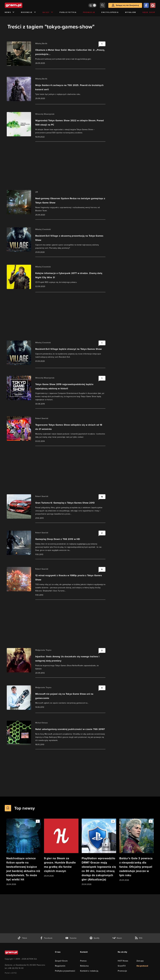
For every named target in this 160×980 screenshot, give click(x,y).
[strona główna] (20, 5)
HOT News (123, 961)
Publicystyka (68, 12)
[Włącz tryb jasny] (92, 5)
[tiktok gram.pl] (22, 938)
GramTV (122, 966)
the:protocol (142, 966)
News (10, 12)
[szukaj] (103, 5)
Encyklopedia (110, 12)
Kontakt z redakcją (89, 971)
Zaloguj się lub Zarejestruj (127, 5)
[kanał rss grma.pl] (139, 938)
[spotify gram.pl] (94, 938)
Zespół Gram (61, 961)
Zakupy (140, 961)
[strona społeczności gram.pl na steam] (117, 938)
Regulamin (60, 966)
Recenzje (29, 12)
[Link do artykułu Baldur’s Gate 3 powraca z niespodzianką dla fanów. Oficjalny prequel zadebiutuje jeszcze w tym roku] (137, 850)
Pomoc (83, 961)
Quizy (48, 12)
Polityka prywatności (65, 971)
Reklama (84, 966)
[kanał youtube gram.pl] (71, 938)
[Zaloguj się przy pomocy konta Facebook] (146, 5)
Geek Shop (149, 12)
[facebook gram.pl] (46, 938)
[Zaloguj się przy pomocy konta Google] (153, 5)
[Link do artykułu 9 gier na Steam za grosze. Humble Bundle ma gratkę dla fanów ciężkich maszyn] (61, 848)
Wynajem (131, 12)
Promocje (89, 12)
